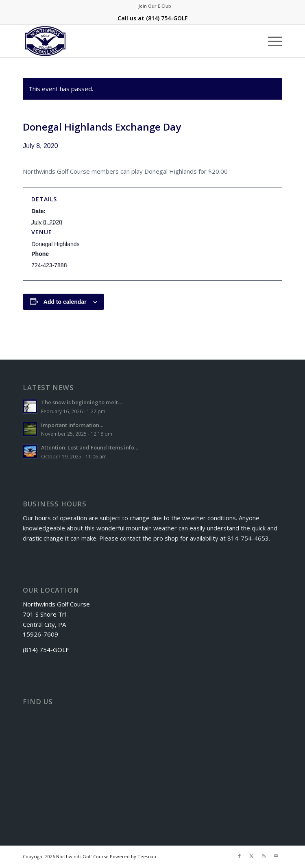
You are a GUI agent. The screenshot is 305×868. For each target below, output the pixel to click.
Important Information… (72, 425)
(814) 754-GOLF (167, 18)
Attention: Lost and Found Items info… (90, 447)
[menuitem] (155, 6)
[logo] (126, 41)
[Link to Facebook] (240, 856)
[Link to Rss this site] (264, 856)
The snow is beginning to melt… (82, 402)
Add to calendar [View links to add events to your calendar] (65, 302)
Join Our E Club (155, 6)
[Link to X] (252, 856)
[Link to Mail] (276, 856)
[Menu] (271, 41)
